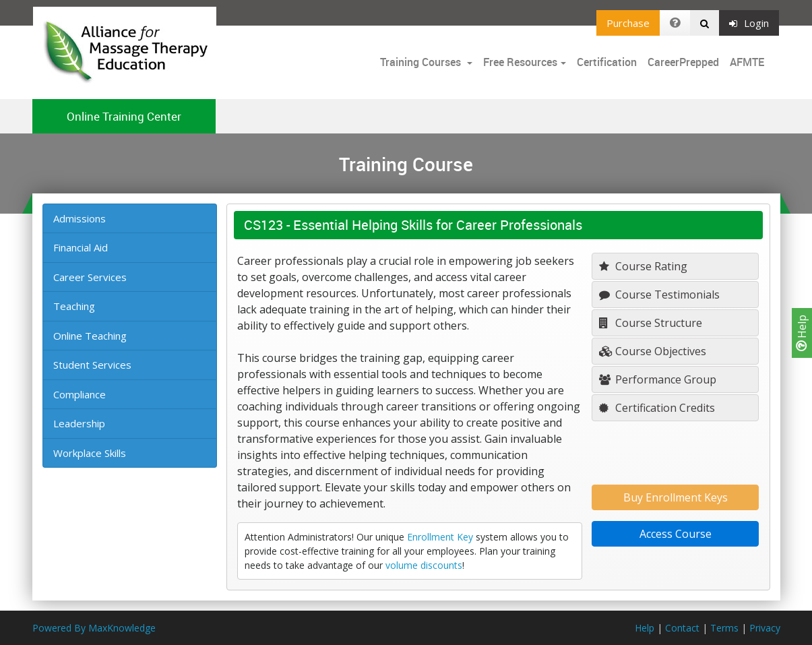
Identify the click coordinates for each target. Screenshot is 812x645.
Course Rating (643, 266)
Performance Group (658, 379)
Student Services (92, 365)
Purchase (628, 23)
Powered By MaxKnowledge (94, 628)
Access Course (676, 534)
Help (802, 333)
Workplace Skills (90, 453)
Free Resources (520, 62)
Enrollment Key (440, 537)
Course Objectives (653, 351)
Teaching (74, 306)
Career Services (90, 277)
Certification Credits (657, 408)
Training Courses (422, 62)
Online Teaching (90, 336)
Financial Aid (81, 247)
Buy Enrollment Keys (676, 497)
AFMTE (747, 62)
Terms (724, 628)
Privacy (765, 628)
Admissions (80, 218)
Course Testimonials (659, 295)
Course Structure (651, 323)
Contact (682, 628)
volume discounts (424, 565)
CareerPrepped (683, 62)
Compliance (80, 394)
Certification (607, 62)
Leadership (79, 423)
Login (749, 23)
